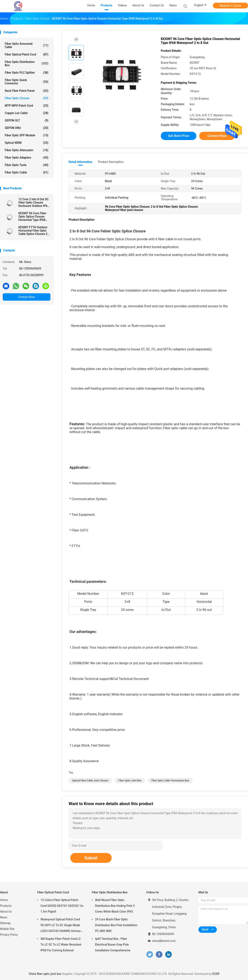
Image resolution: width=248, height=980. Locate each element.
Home (4, 900)
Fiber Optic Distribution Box (27, 64)
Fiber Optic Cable (27, 172)
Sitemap (5, 923)
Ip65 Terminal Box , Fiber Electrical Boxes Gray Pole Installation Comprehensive (113, 945)
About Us (6, 912)
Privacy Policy (9, 935)
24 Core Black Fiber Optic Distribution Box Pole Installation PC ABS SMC (116, 925)
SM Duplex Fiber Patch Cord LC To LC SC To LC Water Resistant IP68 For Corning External (61, 945)
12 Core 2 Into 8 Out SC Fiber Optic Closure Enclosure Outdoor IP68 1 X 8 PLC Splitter (34, 203)
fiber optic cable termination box (170, 781)
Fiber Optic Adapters (27, 158)
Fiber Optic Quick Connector (27, 82)
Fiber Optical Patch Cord (27, 54)
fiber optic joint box (130, 781)
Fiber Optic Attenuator (27, 150)
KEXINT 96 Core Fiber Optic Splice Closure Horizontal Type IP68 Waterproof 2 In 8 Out (32, 217)
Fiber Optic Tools (27, 165)
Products (6, 906)
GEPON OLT (27, 120)
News (4, 917)
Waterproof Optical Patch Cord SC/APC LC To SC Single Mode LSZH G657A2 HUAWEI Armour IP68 (61, 926)
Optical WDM (27, 143)
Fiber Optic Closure (27, 98)
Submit (91, 858)
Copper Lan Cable (27, 113)
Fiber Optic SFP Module (27, 135)
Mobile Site (7, 929)
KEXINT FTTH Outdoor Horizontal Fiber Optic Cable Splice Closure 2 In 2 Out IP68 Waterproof (34, 231)
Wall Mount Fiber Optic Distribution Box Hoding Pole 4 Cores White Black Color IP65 (115, 906)
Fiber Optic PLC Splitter (27, 73)
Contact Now (27, 297)
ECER (216, 974)
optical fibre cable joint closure (90, 781)
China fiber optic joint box (45, 974)
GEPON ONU (27, 128)
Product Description (111, 162)
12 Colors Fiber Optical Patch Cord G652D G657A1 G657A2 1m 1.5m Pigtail (62, 906)
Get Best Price (179, 136)
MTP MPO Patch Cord (27, 106)
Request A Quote (230, 6)
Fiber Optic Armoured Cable (27, 45)
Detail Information (80, 162)
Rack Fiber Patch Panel (27, 91)
